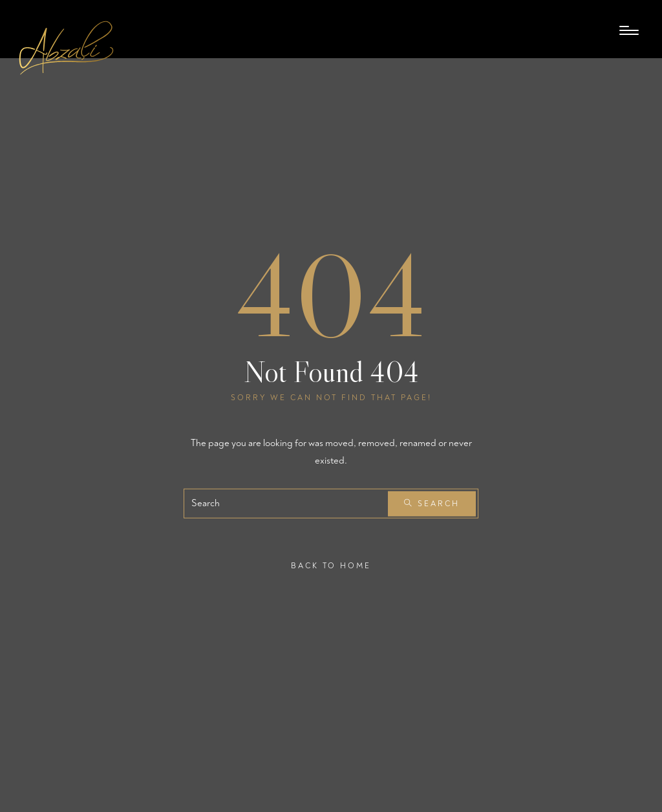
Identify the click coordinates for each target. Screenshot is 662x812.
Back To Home (331, 566)
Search (432, 504)
